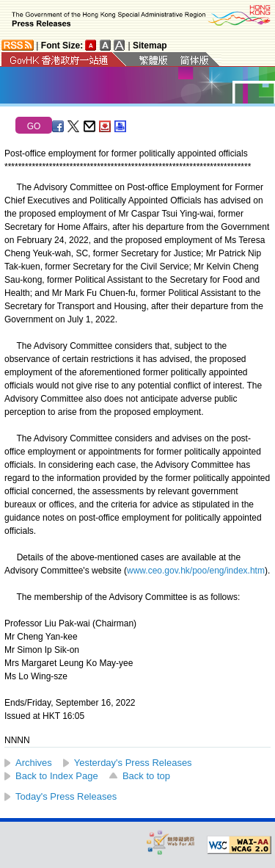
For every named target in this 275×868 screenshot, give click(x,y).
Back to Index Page (57, 776)
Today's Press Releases (66, 796)
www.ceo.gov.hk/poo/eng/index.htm (196, 571)
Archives (34, 763)
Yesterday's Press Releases (133, 763)
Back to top (146, 776)
